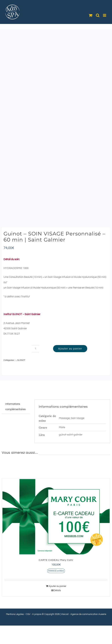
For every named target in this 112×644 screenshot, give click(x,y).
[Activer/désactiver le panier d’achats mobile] (91, 15)
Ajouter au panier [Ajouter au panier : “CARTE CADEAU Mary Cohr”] (57, 586)
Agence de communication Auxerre (88, 614)
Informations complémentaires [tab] (15, 407)
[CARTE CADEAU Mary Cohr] (56, 517)
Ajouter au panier (70, 349)
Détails (57, 590)
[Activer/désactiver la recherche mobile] (98, 15)
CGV (28, 614)
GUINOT (21, 360)
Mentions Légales (15, 614)
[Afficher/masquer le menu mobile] (105, 15)
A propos (37, 614)
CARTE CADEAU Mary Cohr (56, 560)
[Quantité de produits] (36, 349)
